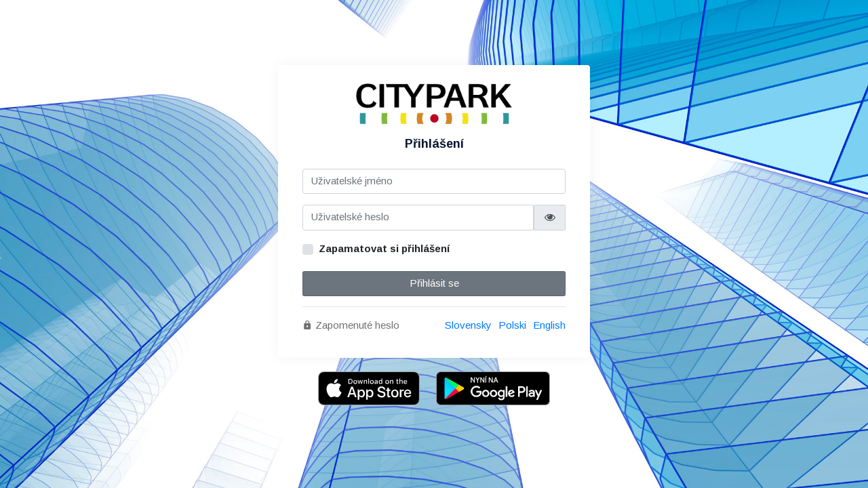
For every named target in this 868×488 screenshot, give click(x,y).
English (549, 325)
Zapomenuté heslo (351, 325)
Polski (512, 325)
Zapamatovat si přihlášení (384, 248)
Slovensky (468, 325)
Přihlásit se (434, 283)
